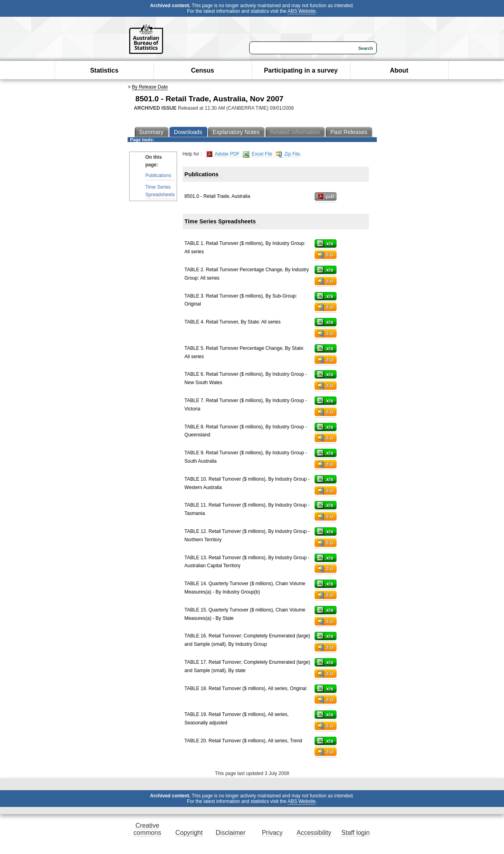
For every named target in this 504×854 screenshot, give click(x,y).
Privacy (272, 833)
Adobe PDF (223, 154)
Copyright (189, 833)
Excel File (258, 154)
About (399, 70)
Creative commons (147, 829)
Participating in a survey (301, 70)
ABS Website (301, 11)
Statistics (104, 70)
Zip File (288, 154)
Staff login (355, 833)
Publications (158, 176)
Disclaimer (231, 833)
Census (203, 70)
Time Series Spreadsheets (160, 191)
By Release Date (150, 87)
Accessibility (314, 833)
